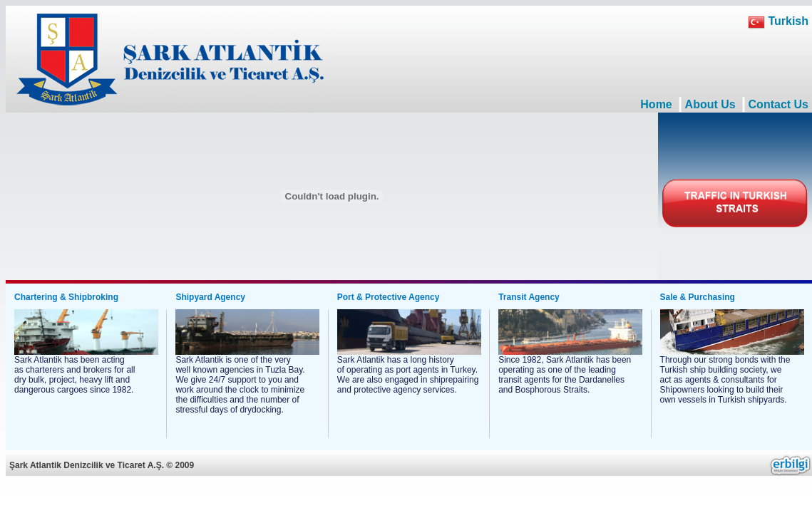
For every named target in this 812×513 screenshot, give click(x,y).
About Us (710, 104)
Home (656, 104)
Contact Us (778, 104)
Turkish (778, 21)
